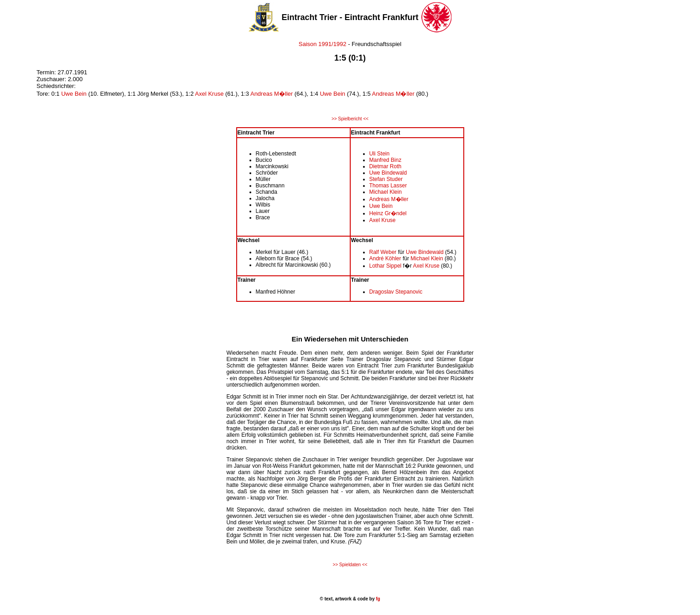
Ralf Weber (383, 252)
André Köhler (385, 258)
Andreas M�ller (272, 94)
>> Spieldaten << (350, 565)
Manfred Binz (386, 160)
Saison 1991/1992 (323, 44)
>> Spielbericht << (350, 119)
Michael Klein (386, 192)
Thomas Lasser (388, 186)
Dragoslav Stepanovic (396, 292)
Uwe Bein (74, 94)
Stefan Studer (386, 179)
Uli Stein (380, 154)
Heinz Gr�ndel (388, 213)
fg (377, 599)
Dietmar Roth (386, 166)
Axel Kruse (210, 94)
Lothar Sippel (386, 266)
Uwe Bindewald (388, 173)
